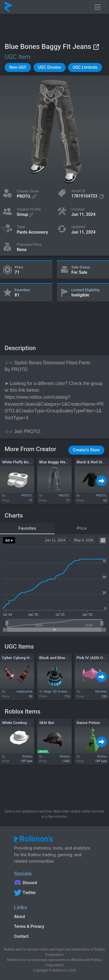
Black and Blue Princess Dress (66, 658)
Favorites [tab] (27, 528)
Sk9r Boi (47, 723)
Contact (21, 936)
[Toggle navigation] (98, 7)
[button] (18, 67)
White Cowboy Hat (18, 723)
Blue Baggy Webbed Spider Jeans (69, 462)
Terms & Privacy (29, 926)
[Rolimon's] (9, 7)
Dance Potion (88, 723)
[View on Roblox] (96, 47)
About (19, 917)
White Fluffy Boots (18, 462)
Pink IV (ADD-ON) (92, 658)
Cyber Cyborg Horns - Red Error (30, 658)
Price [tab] (82, 528)
